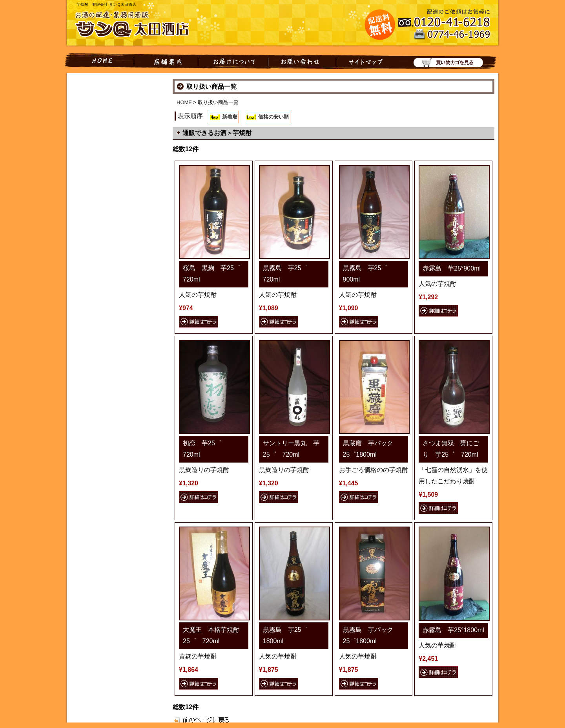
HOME (99, 61)
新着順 (230, 117)
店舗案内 (166, 61)
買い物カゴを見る (444, 61)
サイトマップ (364, 61)
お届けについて (233, 61)
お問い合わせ (302, 61)
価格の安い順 (273, 117)
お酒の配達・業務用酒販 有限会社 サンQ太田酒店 (137, 25)
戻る (195, 720)
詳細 (199, 322)
